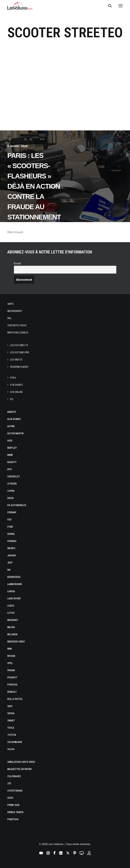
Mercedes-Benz (16, 642)
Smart (11, 721)
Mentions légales (18, 333)
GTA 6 (13, 378)
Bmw (10, 455)
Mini (10, 649)
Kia (9, 570)
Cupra (11, 491)
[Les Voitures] (20, 6)
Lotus (11, 613)
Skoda (11, 713)
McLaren (12, 634)
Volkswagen (15, 742)
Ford (10, 527)
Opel (10, 663)
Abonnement (15, 311)
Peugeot (12, 678)
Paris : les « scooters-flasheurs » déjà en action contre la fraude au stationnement (34, 186)
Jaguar (12, 555)
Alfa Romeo (14, 419)
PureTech (13, 819)
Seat (10, 706)
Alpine (11, 426)
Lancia (11, 591)
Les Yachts (16, 360)
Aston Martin (15, 433)
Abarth (12, 412)
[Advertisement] (65, 92)
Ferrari (12, 512)
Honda (11, 534)
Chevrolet (14, 477)
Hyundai (12, 541)
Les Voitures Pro (20, 352)
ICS (12, 399)
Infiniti (11, 548)
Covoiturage (15, 791)
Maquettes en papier (20, 769)
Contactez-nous (17, 325)
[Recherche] (108, 6)
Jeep (10, 563)
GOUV (10, 798)
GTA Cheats (16, 385)
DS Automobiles (17, 505)
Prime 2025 (13, 805)
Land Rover (14, 599)
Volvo (11, 749)
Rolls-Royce (15, 699)
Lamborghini (15, 584)
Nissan (11, 656)
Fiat (10, 520)
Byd (10, 469)
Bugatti (12, 462)
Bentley (12, 448)
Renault (12, 692)
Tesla (11, 728)
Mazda (11, 627)
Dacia (11, 498)
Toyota (12, 735)
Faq (9, 318)
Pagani (11, 670)
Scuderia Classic (19, 367)
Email (17, 263)
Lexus (11, 606)
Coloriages (14, 776)
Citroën (12, 484)
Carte (11, 304)
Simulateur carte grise (21, 762)
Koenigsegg (14, 577)
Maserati (13, 620)
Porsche (12, 685)
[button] (121, 6)
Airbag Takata (15, 812)
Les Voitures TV (19, 345)
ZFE (9, 784)
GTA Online (16, 392)
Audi (10, 441)
